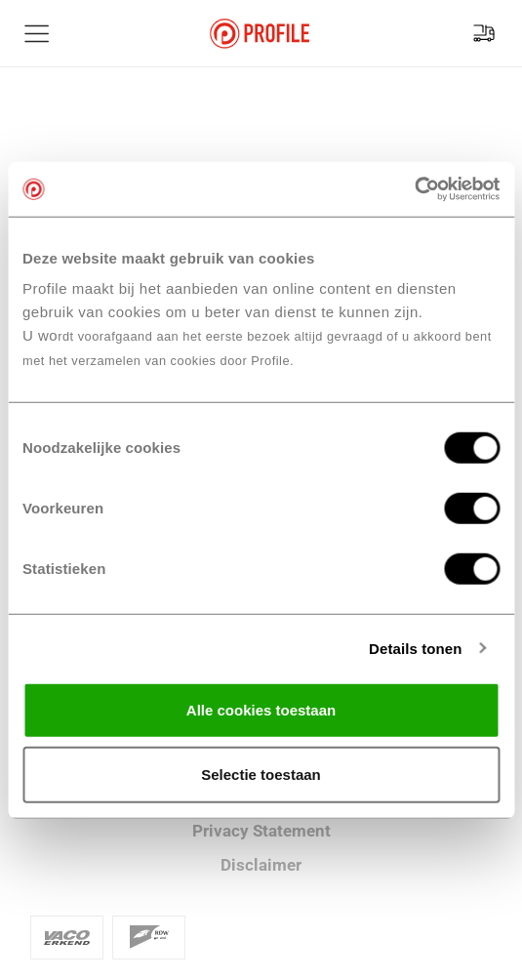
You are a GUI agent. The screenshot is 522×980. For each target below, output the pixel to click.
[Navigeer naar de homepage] (260, 34)
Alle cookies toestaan (261, 710)
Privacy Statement (261, 831)
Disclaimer (261, 865)
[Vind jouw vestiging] (484, 33)
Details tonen (415, 648)
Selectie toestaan (261, 774)
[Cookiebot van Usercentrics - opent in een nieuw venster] (414, 189)
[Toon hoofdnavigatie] (37, 33)
